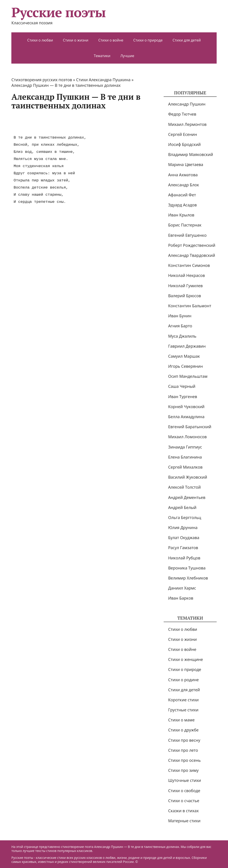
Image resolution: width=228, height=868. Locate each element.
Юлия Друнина (183, 527)
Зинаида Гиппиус (185, 447)
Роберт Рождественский (192, 245)
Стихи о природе (148, 40)
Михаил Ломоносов (187, 437)
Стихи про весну (184, 740)
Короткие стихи (183, 700)
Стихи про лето (183, 750)
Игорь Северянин (185, 366)
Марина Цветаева (186, 164)
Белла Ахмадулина (186, 417)
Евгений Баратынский (190, 427)
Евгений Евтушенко (187, 235)
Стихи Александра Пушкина (103, 80)
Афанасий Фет (182, 195)
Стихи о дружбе (183, 730)
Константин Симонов (189, 265)
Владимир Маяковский (190, 154)
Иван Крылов (181, 215)
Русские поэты (58, 12)
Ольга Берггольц (185, 517)
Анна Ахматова (183, 175)
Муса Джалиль (182, 336)
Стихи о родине (183, 680)
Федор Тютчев (182, 114)
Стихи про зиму (183, 770)
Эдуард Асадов (182, 205)
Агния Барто (180, 326)
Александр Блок (184, 185)
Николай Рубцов (184, 558)
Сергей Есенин (182, 134)
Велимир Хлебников (188, 578)
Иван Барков (181, 598)
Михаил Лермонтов (187, 124)
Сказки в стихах (183, 811)
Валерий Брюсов (184, 296)
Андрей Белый (182, 507)
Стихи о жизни (76, 40)
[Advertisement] (92, 122)
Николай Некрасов (186, 275)
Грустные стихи (183, 710)
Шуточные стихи (184, 780)
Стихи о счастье (184, 801)
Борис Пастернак (185, 225)
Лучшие (127, 56)
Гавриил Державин (187, 346)
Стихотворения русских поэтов (42, 80)
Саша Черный (182, 386)
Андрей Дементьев (187, 497)
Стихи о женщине (185, 659)
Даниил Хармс (182, 588)
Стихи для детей (187, 40)
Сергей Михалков (185, 467)
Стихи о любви (40, 40)
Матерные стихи (184, 821)
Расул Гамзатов (183, 548)
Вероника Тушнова (187, 568)
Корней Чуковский (186, 407)
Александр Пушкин (187, 104)
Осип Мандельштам (188, 376)
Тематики (102, 56)
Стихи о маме (181, 720)
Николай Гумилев (185, 286)
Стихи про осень (184, 760)
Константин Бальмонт (190, 306)
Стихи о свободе (184, 791)
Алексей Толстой (184, 487)
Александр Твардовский (192, 255)
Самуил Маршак (184, 356)
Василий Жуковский (188, 477)
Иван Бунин (180, 316)
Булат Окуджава (184, 538)
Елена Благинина (185, 457)
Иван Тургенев (183, 397)
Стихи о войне (111, 40)
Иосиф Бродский (184, 144)
